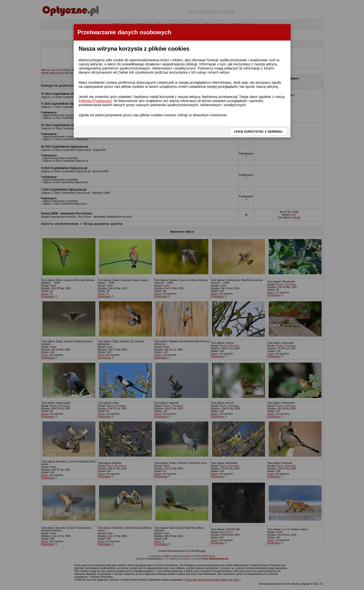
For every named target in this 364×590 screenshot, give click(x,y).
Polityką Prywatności (95, 101)
